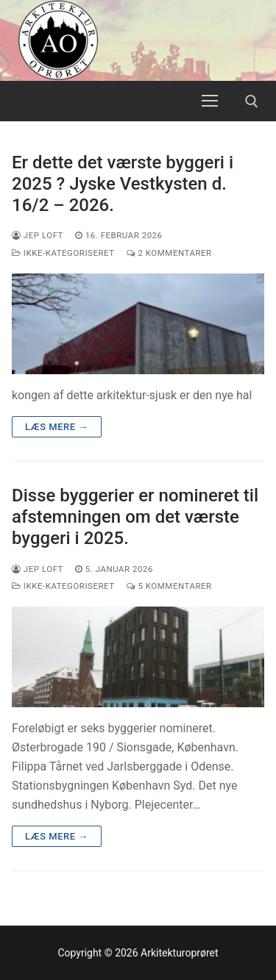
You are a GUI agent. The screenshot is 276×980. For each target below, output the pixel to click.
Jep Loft (38, 235)
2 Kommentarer (169, 253)
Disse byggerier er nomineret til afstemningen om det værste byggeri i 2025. (135, 517)
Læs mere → (57, 427)
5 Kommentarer (169, 586)
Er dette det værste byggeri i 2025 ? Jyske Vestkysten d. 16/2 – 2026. (123, 184)
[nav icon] (210, 101)
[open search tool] (252, 101)
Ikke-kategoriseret (63, 253)
